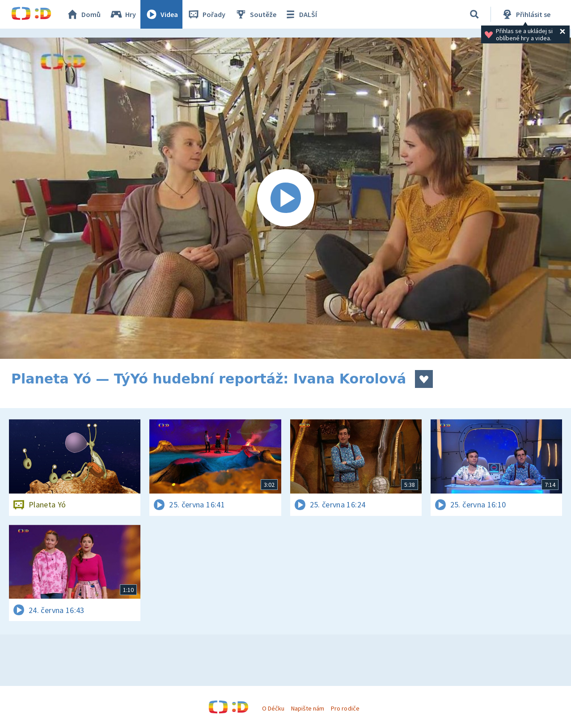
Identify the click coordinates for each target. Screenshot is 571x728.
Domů (83, 14)
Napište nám (308, 708)
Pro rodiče (345, 708)
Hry (123, 14)
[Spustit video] (285, 198)
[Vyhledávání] (474, 14)
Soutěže (255, 14)
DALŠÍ (300, 14)
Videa (161, 14)
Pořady (206, 14)
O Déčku (273, 708)
